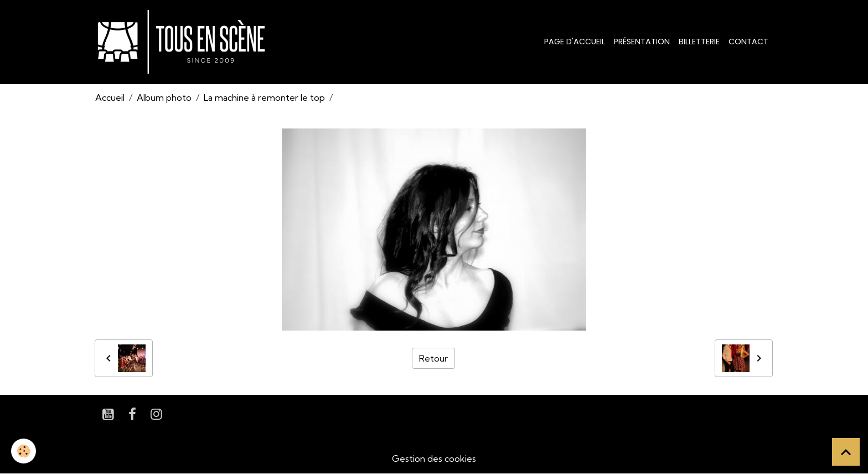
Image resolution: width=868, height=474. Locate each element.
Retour (433, 358)
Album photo (164, 97)
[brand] (184, 42)
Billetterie (699, 42)
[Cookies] (24, 451)
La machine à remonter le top (264, 97)
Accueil (110, 97)
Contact (748, 42)
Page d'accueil (575, 42)
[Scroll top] (846, 452)
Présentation (642, 42)
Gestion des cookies (434, 458)
